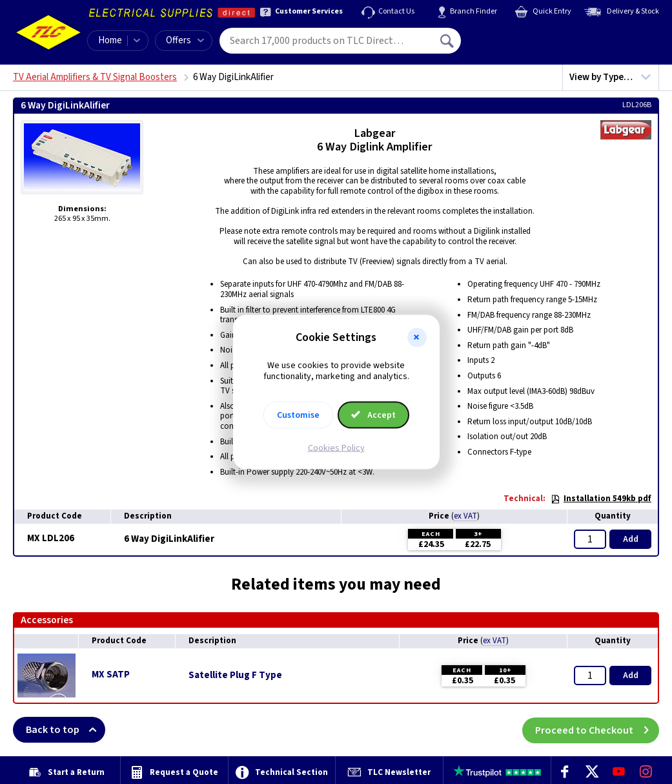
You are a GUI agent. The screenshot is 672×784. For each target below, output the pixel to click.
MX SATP (111, 675)
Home (110, 40)
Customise (298, 415)
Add (631, 539)
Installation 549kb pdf (601, 499)
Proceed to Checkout (597, 730)
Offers (185, 40)
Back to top (66, 730)
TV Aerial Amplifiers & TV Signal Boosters (95, 77)
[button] (417, 338)
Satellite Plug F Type (235, 676)
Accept (374, 415)
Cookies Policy (336, 448)
